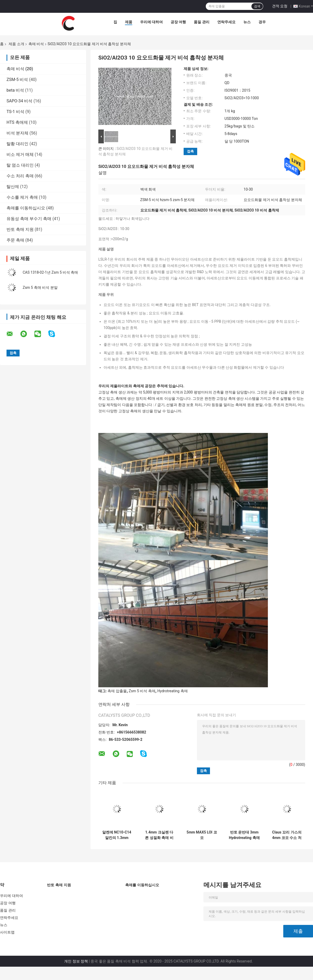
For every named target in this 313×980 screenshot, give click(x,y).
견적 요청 (280, 6)
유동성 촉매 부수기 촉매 (29, 219)
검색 (257, 6)
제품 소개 (16, 44)
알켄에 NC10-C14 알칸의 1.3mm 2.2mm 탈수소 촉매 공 (117, 835)
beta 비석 (15, 90)
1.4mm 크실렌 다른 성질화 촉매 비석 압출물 (159, 835)
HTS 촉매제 (17, 122)
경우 (262, 22)
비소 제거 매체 (20, 154)
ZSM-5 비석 (17, 80)
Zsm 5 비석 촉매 (142, 691)
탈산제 (13, 187)
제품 (129, 22)
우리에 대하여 (151, 22)
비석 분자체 (17, 133)
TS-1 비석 (15, 112)
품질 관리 (201, 22)
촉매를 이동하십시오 (26, 208)
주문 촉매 (15, 240)
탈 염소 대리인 (20, 165)
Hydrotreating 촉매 (172, 691)
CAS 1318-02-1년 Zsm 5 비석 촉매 (50, 272)
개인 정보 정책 (76, 961)
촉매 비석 (36, 44)
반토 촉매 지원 (20, 229)
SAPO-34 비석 (19, 101)
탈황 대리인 (17, 144)
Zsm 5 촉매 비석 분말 (40, 287)
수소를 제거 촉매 (22, 197)
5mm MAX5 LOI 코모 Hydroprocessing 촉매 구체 (202, 835)
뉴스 (247, 22)
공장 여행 (178, 22)
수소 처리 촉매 (20, 176)
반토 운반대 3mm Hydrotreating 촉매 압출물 (244, 835)
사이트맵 (7, 932)
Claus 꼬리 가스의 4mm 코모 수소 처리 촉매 (287, 835)
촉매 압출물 (117, 691)
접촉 (190, 151)
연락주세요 (226, 22)
